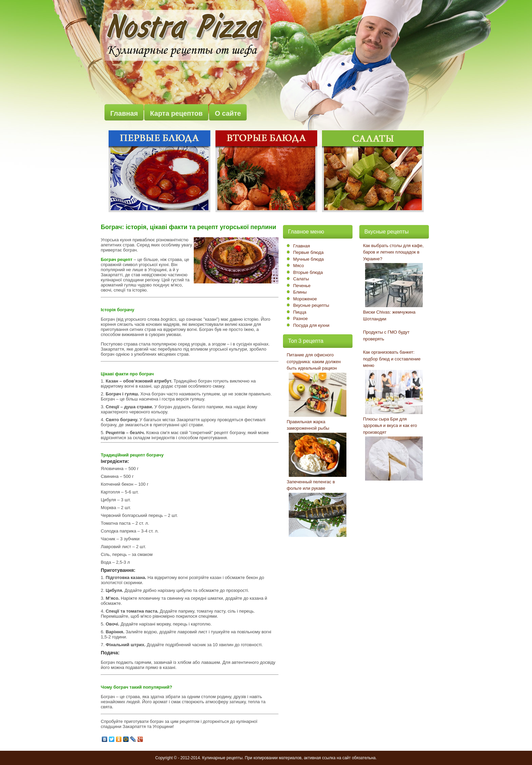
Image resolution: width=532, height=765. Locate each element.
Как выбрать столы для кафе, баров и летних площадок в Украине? (393, 252)
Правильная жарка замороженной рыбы (308, 425)
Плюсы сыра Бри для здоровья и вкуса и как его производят (390, 426)
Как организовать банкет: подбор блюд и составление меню (392, 359)
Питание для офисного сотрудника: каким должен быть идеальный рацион (314, 361)
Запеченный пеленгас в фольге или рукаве (311, 485)
